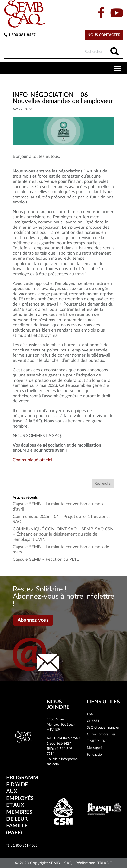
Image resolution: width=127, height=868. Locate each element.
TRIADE (105, 863)
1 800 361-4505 (25, 846)
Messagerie (95, 748)
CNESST (93, 721)
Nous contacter (104, 35)
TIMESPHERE (97, 741)
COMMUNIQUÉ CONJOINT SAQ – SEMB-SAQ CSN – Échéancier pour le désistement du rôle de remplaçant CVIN (63, 534)
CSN (90, 714)
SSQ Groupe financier (103, 728)
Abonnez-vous (33, 620)
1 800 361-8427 (20, 35)
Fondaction (95, 755)
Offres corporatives (101, 734)
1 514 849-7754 (66, 738)
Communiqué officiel (32, 460)
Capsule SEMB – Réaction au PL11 (46, 560)
